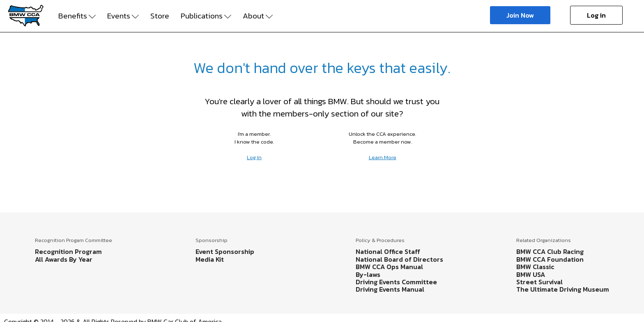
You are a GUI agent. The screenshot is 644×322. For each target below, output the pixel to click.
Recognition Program (68, 251)
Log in (596, 15)
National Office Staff (388, 251)
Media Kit (210, 259)
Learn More (383, 157)
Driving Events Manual (390, 289)
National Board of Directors (399, 259)
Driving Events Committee (396, 282)
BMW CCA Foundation (550, 259)
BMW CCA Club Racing (550, 251)
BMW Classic (535, 267)
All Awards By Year (64, 259)
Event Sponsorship (225, 251)
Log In (254, 157)
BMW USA (531, 274)
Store (160, 16)
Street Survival (539, 282)
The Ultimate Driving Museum (563, 289)
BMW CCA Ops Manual (389, 267)
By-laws (368, 274)
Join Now (520, 15)
